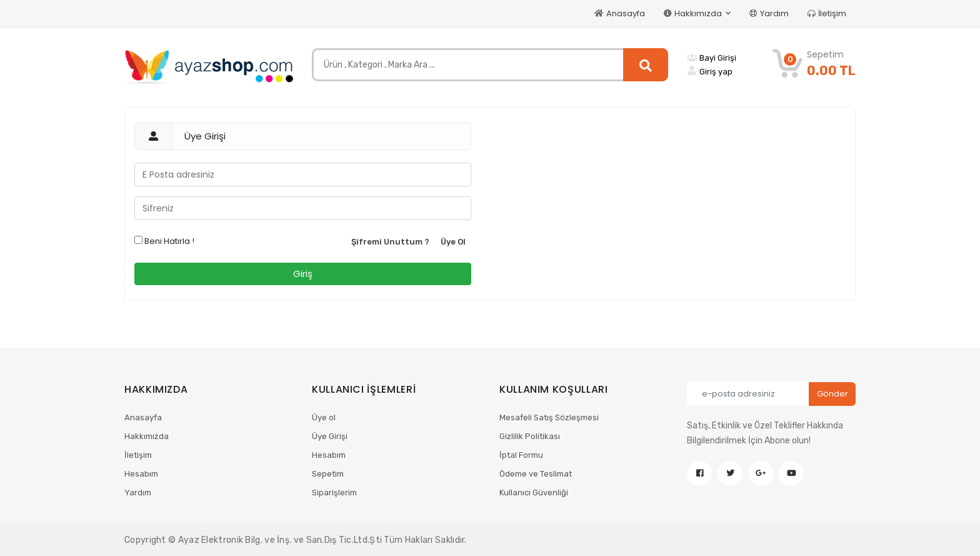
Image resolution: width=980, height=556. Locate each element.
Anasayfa (620, 13)
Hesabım (141, 474)
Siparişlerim (334, 493)
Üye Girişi (330, 436)
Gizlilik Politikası (530, 436)
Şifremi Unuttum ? (390, 242)
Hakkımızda (147, 436)
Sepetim (328, 474)
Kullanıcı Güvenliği (534, 493)
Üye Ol (453, 242)
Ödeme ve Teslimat (536, 474)
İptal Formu (521, 455)
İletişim (827, 13)
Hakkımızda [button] (694, 13)
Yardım (769, 13)
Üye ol (324, 417)
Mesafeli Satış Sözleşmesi (549, 417)
